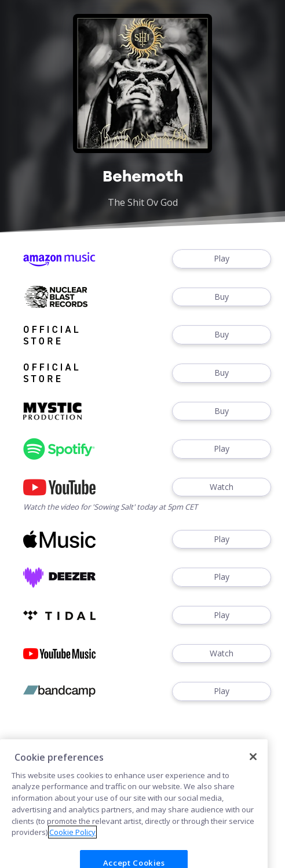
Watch (222, 487)
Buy (222, 297)
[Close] (253, 768)
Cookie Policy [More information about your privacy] (72, 843)
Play (222, 259)
